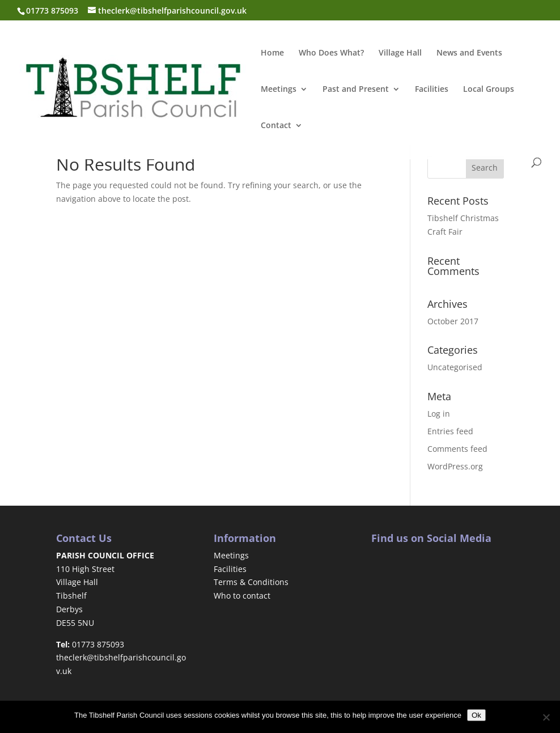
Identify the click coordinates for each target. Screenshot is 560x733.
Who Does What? (331, 53)
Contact (276, 126)
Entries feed (450, 431)
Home (272, 53)
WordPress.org (455, 466)
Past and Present (356, 90)
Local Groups (489, 90)
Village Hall (400, 53)
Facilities (432, 90)
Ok (476, 715)
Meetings (279, 90)
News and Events (469, 53)
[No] (546, 717)
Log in (439, 414)
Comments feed (457, 449)
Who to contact (242, 596)
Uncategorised (455, 367)
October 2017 (453, 321)
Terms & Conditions (251, 582)
